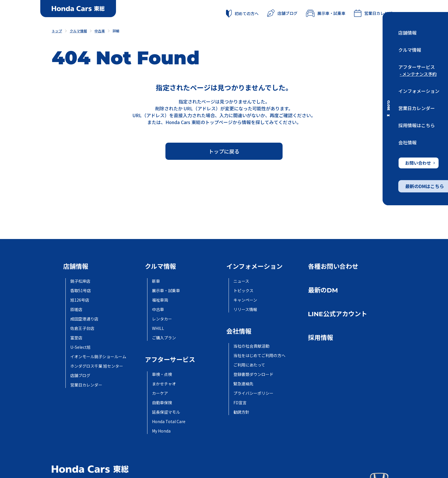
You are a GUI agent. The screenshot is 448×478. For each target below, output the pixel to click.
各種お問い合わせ (333, 267)
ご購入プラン (164, 338)
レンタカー (162, 319)
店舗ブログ (282, 13)
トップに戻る (224, 151)
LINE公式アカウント (338, 314)
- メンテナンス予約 (418, 74)
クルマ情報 (410, 50)
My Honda (161, 431)
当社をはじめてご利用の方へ (259, 355)
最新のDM (323, 290)
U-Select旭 (80, 347)
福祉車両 (160, 300)
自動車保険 (162, 403)
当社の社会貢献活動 (251, 346)
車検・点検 (162, 374)
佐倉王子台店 (82, 328)
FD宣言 (240, 403)
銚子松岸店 (80, 281)
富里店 (76, 338)
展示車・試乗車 (326, 13)
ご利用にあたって (249, 365)
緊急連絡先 (243, 384)
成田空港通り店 (84, 319)
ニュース (241, 281)
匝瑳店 (76, 309)
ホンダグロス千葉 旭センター (97, 366)
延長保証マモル (166, 412)
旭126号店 (80, 300)
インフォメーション (419, 91)
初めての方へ (242, 13)
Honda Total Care (169, 421)
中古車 (158, 309)
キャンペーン (245, 300)
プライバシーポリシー (253, 393)
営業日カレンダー (417, 108)
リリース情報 (245, 309)
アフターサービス (417, 67)
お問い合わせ (420, 163)
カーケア (160, 393)
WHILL (158, 328)
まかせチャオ (164, 384)
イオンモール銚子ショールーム (98, 356)
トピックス (243, 290)
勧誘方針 (241, 412)
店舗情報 (407, 33)
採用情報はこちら (417, 125)
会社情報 (407, 142)
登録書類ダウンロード (253, 374)
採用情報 (321, 338)
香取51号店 (81, 290)
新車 (156, 281)
